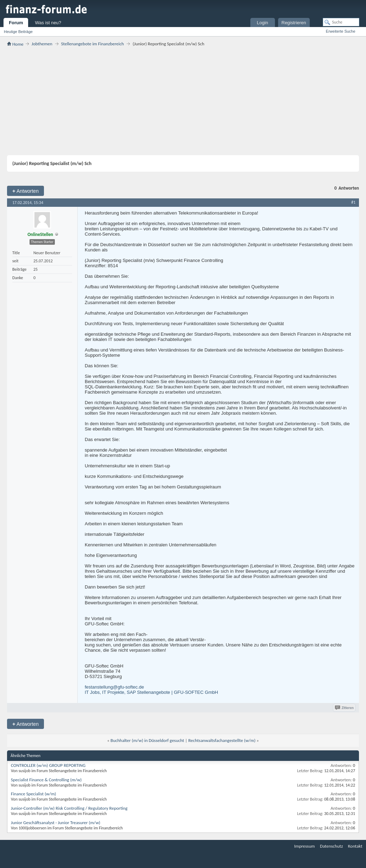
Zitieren (345, 708)
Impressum (305, 846)
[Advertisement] (183, 101)
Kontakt (355, 846)
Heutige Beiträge (18, 32)
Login (263, 23)
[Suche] (341, 22)
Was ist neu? (48, 23)
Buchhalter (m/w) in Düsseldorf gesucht (147, 740)
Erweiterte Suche (341, 31)
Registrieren (294, 23)
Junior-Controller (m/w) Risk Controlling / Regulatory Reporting (69, 808)
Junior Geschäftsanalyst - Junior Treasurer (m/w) (56, 823)
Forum (16, 23)
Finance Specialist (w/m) (34, 794)
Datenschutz (331, 846)
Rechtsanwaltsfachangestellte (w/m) (222, 740)
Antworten (25, 191)
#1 (353, 202)
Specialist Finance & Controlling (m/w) (46, 780)
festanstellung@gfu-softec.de (114, 687)
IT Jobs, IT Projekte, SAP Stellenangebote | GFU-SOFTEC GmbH (151, 692)
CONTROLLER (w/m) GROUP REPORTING (48, 765)
